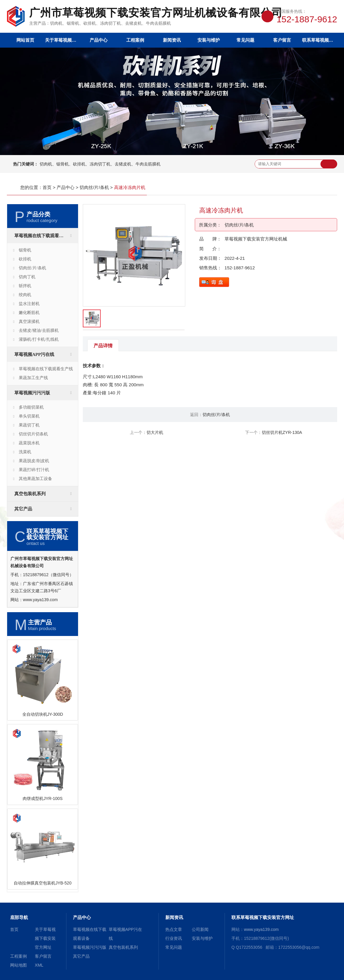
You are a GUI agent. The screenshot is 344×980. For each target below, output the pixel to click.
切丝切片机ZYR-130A (282, 432)
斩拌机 (25, 286)
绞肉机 (25, 295)
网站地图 (18, 965)
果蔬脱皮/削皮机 (34, 461)
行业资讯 (174, 938)
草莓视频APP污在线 (34, 354)
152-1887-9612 (240, 268)
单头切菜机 (29, 416)
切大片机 (155, 432)
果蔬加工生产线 (33, 378)
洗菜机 (25, 452)
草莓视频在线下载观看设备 (41, 236)
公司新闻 (200, 929)
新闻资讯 (172, 40)
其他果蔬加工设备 (35, 479)
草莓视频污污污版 (32, 393)
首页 (47, 187)
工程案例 (135, 40)
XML (39, 965)
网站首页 (25, 40)
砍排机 (25, 259)
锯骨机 (25, 250)
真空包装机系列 (30, 494)
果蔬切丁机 (29, 425)
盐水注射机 (29, 304)
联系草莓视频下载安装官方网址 (319, 40)
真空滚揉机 (29, 322)
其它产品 (23, 509)
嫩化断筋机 (29, 313)
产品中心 (99, 40)
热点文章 (174, 929)
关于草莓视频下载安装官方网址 (62, 40)
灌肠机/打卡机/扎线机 (39, 339)
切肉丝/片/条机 (94, 187)
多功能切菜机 (31, 407)
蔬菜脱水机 (29, 443)
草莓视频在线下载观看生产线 (46, 369)
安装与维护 (209, 40)
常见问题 (245, 40)
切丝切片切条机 (33, 434)
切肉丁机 (27, 277)
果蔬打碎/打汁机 (34, 470)
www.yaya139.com (40, 600)
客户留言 (282, 40)
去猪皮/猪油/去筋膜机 (39, 330)
